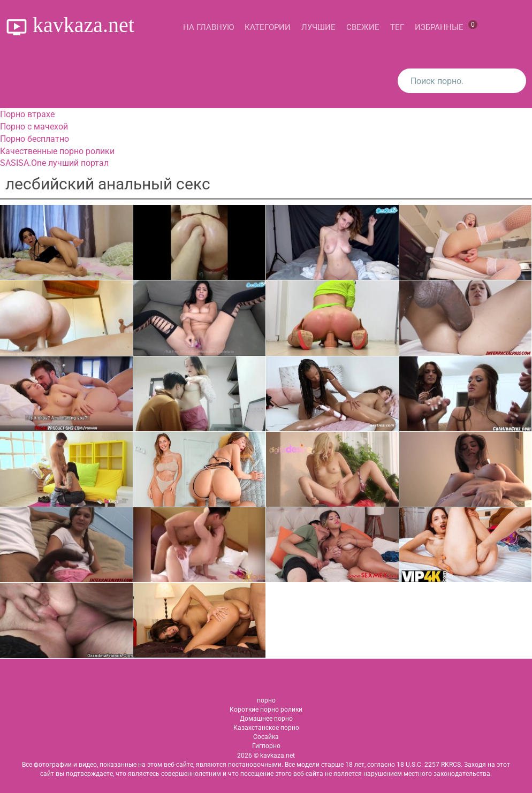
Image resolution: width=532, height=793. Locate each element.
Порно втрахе (27, 114)
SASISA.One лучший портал (54, 163)
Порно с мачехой (34, 127)
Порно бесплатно (35, 139)
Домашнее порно (266, 719)
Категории (268, 27)
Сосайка (266, 737)
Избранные (446, 26)
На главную (208, 27)
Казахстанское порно (266, 728)
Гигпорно (266, 746)
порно (266, 700)
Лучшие (318, 27)
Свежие (363, 27)
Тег (397, 27)
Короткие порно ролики (266, 710)
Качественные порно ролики (57, 151)
